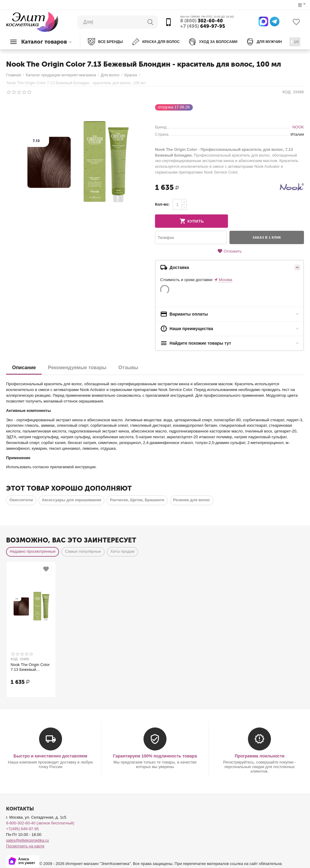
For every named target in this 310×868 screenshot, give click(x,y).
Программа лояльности (260, 756)
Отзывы (128, 368)
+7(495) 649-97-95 (22, 829)
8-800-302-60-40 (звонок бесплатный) (40, 823)
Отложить (229, 251)
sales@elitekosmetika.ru (27, 840)
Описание (24, 368)
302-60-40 (201, 21)
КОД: (287, 92)
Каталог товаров (44, 42)
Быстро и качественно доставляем (51, 756)
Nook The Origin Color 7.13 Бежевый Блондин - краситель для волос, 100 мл (30, 667)
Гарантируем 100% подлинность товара (155, 756)
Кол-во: (162, 204)
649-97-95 (203, 26)
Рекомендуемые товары (77, 368)
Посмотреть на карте (25, 846)
